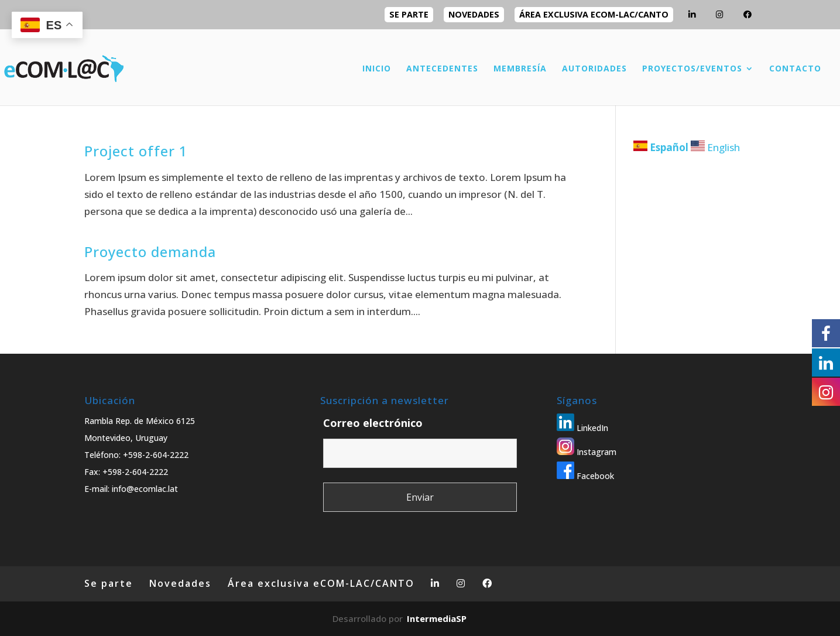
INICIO (377, 69)
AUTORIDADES (594, 69)
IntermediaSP (437, 618)
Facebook (585, 476)
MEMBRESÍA (520, 69)
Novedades (474, 14)
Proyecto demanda (150, 252)
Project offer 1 (136, 151)
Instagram (587, 452)
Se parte (409, 14)
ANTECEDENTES (442, 69)
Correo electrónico (373, 423)
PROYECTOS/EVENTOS (692, 69)
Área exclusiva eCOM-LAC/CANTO (594, 14)
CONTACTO (795, 69)
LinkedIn (582, 428)
